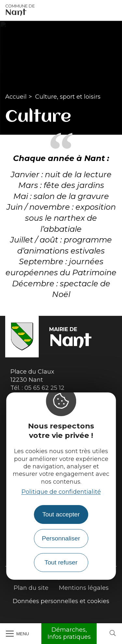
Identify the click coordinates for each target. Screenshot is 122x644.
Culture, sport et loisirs (68, 97)
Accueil (16, 97)
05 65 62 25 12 (44, 388)
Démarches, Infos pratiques (69, 633)
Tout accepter (61, 514)
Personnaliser (61, 538)
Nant (20, 10)
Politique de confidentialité (61, 492)
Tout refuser (61, 562)
